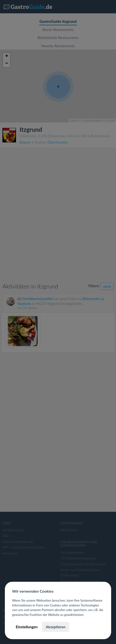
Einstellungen (27, 627)
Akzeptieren (55, 627)
